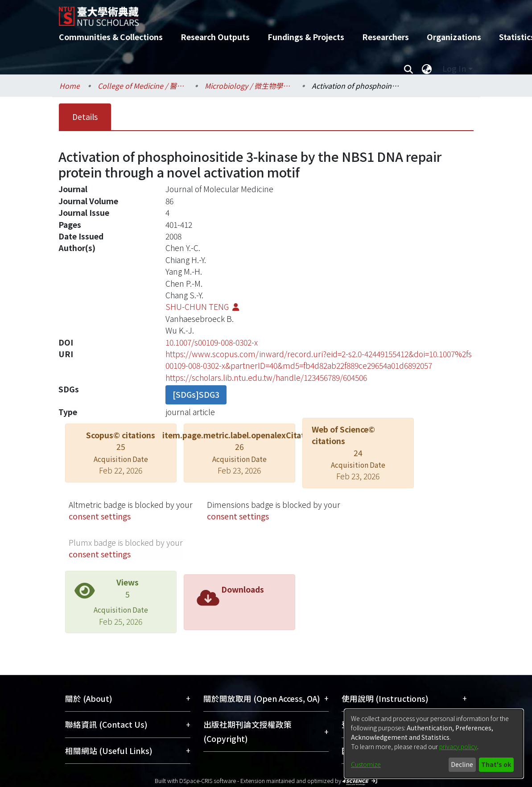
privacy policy (458, 746)
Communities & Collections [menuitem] (111, 37)
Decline (462, 764)
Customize (366, 764)
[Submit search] (409, 69)
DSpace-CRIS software (208, 781)
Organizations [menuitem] (454, 37)
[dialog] (434, 744)
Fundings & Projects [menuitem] (306, 37)
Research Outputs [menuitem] (215, 37)
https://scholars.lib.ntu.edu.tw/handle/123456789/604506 (266, 377)
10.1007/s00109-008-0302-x (212, 342)
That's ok (496, 764)
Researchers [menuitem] (386, 37)
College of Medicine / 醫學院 (142, 86)
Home (70, 86)
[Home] (258, 13)
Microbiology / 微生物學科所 (249, 86)
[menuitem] (427, 69)
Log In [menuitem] (454, 68)
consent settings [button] (100, 516)
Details (85, 117)
